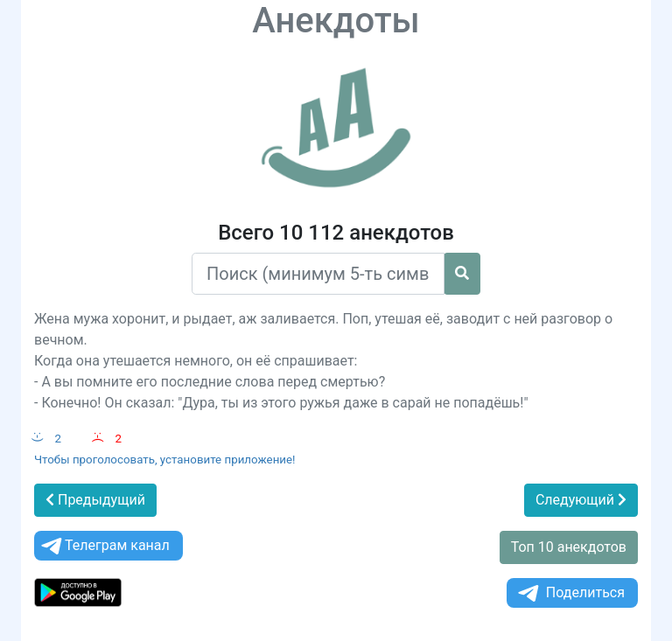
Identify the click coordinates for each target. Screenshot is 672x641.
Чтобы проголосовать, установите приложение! (165, 460)
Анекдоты (336, 21)
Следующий (581, 500)
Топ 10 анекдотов (569, 547)
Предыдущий (95, 500)
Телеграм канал (104, 546)
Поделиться (570, 593)
